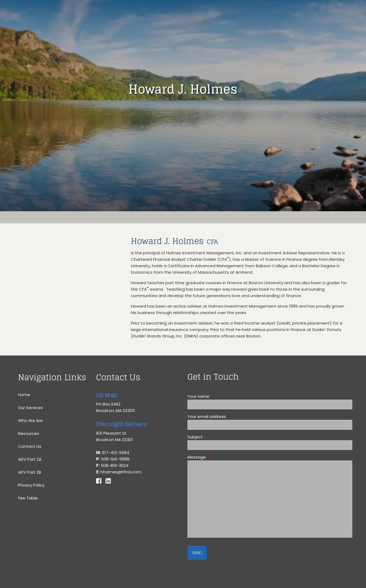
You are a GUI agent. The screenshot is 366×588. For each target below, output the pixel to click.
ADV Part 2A (30, 459)
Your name (219, 396)
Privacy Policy (31, 485)
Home (24, 395)
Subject (216, 437)
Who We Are (30, 420)
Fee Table (28, 498)
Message (217, 457)
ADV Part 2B (30, 472)
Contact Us (30, 446)
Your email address (227, 416)
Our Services (30, 408)
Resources (29, 433)
